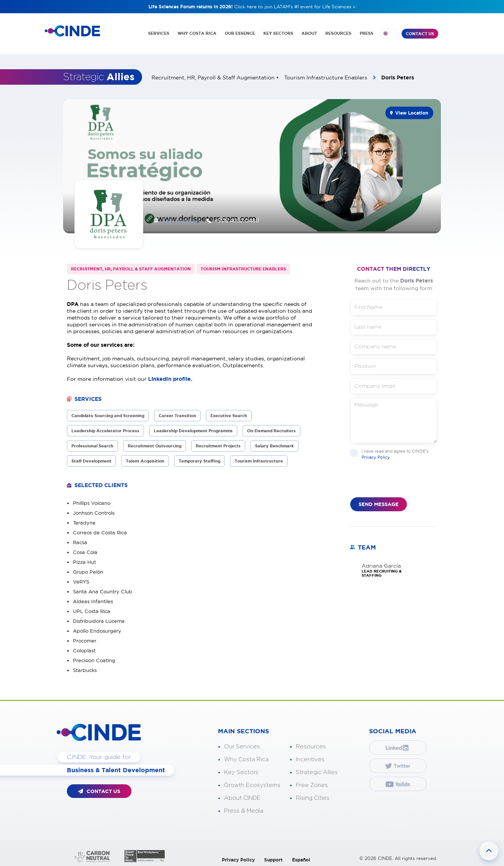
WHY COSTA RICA (195, 33)
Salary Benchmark (274, 441)
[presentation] (408, 478)
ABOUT (308, 33)
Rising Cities (313, 794)
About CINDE (242, 794)
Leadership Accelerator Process (105, 426)
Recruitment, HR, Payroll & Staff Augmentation (131, 264)
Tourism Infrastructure (259, 456)
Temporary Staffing (199, 456)
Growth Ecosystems (252, 781)
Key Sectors (241, 768)
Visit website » (181, 216)
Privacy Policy (376, 452)
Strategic (99, 74)
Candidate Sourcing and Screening (108, 411)
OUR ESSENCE (238, 33)
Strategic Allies (317, 768)
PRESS (366, 33)
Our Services (242, 742)
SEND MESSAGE (379, 500)
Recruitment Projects (218, 441)
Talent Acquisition (145, 456)
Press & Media (244, 806)
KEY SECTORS (277, 33)
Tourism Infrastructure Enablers (326, 74)
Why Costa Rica (246, 755)
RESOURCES (338, 33)
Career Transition (177, 411)
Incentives (310, 755)
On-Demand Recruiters (271, 426)
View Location (412, 109)
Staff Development (91, 456)
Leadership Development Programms (193, 426)
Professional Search (92, 441)
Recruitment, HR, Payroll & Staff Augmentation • (216, 74)
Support (273, 855)
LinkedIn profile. (171, 374)
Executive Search (229, 411)
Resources (311, 742)
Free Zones (312, 781)
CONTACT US (420, 34)
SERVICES (156, 33)
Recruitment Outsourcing (155, 441)
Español (301, 855)
